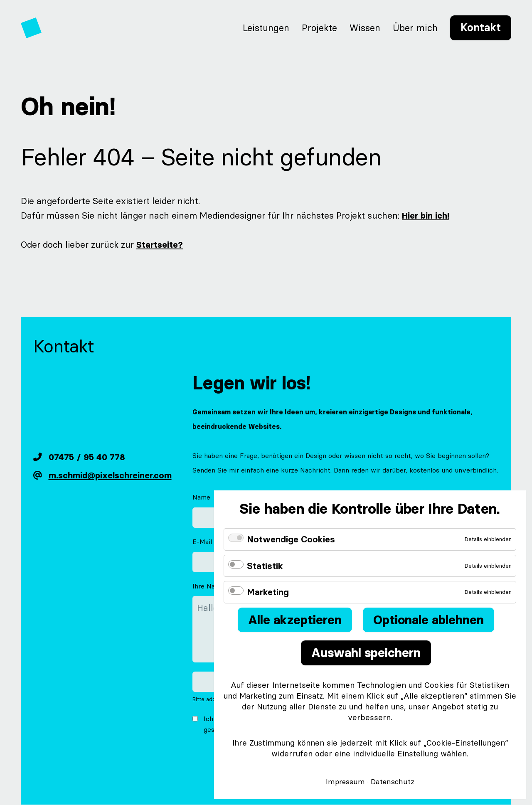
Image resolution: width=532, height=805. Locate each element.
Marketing (268, 592)
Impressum (345, 782)
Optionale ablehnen (429, 620)
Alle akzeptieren (295, 620)
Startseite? (156, 244)
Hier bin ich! (422, 215)
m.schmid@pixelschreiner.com (110, 476)
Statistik (265, 566)
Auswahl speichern (366, 653)
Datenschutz (393, 782)
